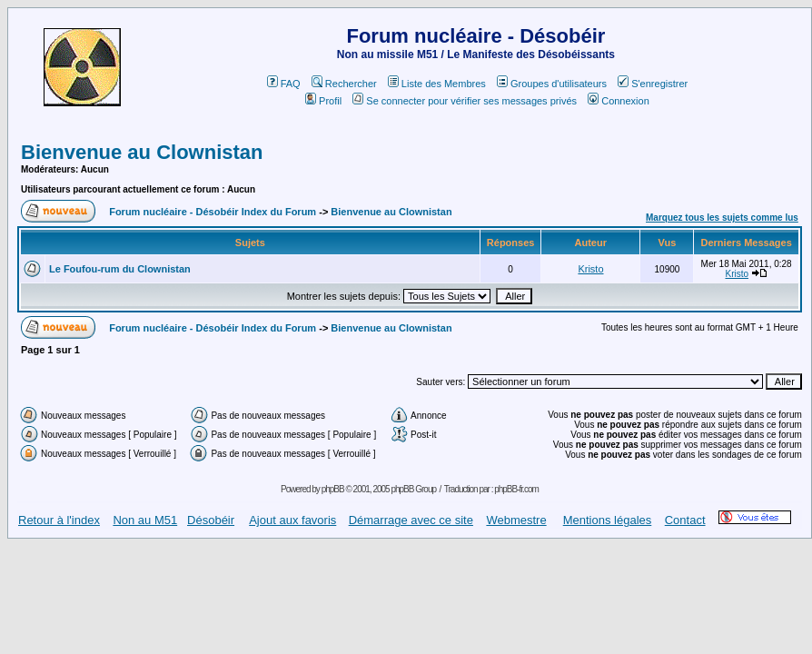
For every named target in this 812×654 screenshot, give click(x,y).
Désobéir (211, 520)
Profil (323, 101)
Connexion (619, 101)
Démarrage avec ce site (411, 520)
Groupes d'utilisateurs (552, 84)
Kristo (590, 269)
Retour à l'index (59, 520)
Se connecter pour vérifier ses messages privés (465, 101)
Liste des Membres (437, 84)
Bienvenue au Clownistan (142, 152)
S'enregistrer (653, 84)
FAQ (284, 84)
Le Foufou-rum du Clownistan (120, 269)
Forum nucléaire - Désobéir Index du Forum (213, 212)
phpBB (333, 489)
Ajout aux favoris (292, 520)
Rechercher (344, 84)
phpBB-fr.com (516, 489)
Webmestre (516, 520)
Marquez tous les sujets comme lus (722, 218)
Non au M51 (145, 520)
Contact (685, 520)
